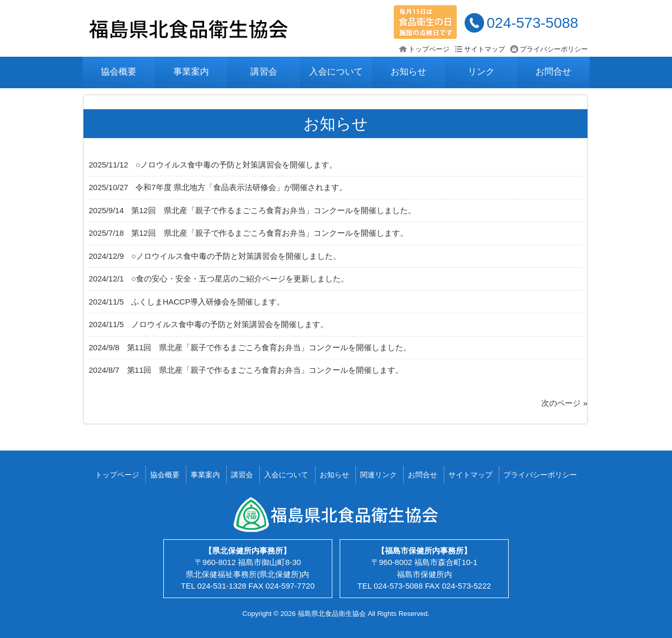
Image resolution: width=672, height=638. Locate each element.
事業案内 (191, 72)
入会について (336, 72)
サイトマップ (485, 49)
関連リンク (379, 475)
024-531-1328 (222, 586)
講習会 (264, 72)
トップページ (429, 49)
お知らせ (408, 72)
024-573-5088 (532, 23)
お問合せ (553, 72)
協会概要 (119, 72)
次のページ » (564, 403)
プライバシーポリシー (554, 49)
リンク (481, 72)
